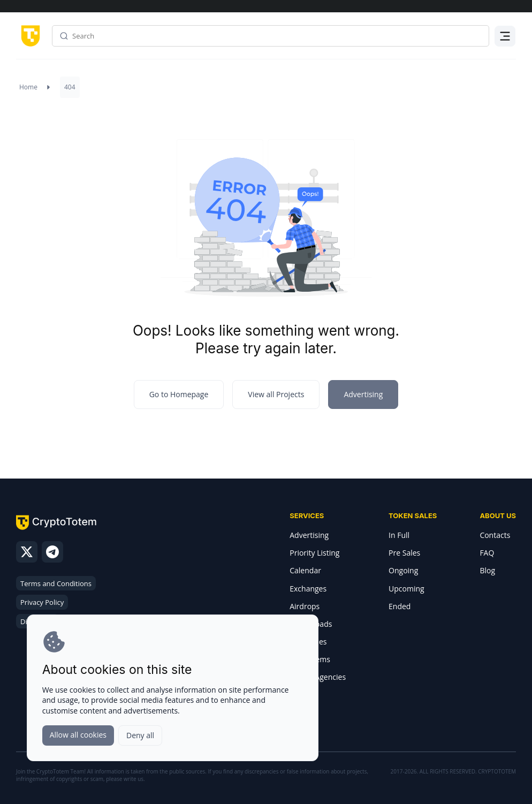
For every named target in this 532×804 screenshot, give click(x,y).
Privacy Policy (42, 602)
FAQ (487, 553)
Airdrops (305, 606)
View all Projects (276, 394)
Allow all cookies (78, 735)
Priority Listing (314, 553)
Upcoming (406, 589)
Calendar (305, 570)
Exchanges (308, 589)
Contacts (495, 535)
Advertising (309, 535)
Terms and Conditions (56, 583)
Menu (505, 42)
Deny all (140, 735)
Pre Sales (404, 553)
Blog (487, 570)
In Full (399, 535)
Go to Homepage (179, 394)
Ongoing (403, 570)
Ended (400, 606)
